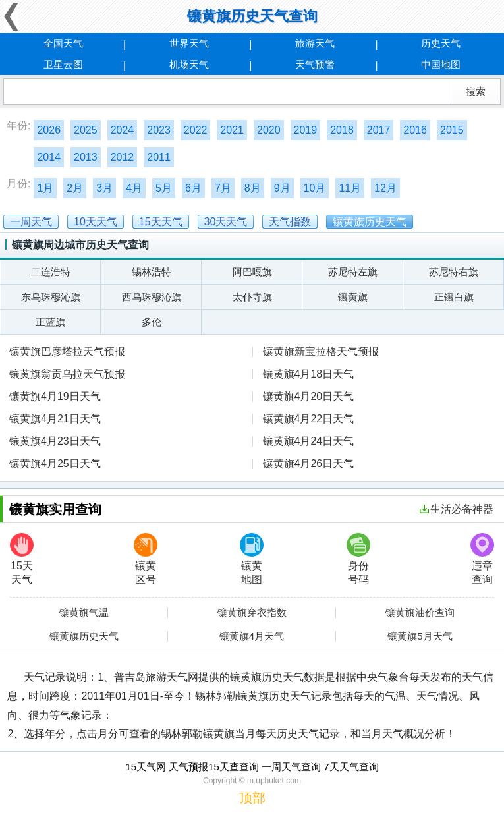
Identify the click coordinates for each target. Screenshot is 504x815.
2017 (379, 130)
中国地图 (441, 64)
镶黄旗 (353, 297)
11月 (350, 188)
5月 (164, 188)
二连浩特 (51, 272)
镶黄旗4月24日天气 (309, 441)
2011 (159, 157)
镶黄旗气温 (84, 613)
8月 (253, 188)
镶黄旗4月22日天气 (309, 419)
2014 (49, 157)
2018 (342, 130)
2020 (269, 130)
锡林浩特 (152, 272)
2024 (123, 130)
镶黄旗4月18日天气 (309, 374)
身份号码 (358, 559)
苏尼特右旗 (454, 272)
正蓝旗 (50, 322)
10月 (315, 188)
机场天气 (189, 64)
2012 (123, 157)
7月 (223, 188)
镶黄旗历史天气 (84, 636)
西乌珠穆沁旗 (152, 297)
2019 (306, 130)
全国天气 (63, 43)
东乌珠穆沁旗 (51, 297)
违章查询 (482, 559)
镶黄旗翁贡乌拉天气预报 (67, 374)
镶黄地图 (252, 559)
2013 (86, 157)
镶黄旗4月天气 (252, 636)
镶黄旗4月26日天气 (309, 464)
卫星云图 (63, 64)
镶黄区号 (146, 559)
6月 (193, 188)
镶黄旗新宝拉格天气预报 (321, 351)
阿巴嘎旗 (252, 272)
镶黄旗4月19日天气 (55, 396)
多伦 (152, 322)
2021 (232, 130)
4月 (134, 188)
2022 (196, 130)
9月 (282, 188)
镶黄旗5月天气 (420, 636)
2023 (159, 130)
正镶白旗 (454, 297)
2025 (86, 130)
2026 (49, 130)
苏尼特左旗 (353, 272)
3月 (104, 188)
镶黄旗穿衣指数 (252, 613)
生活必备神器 (457, 509)
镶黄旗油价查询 (420, 613)
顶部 (252, 798)
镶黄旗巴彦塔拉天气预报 (67, 351)
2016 (415, 130)
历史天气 (441, 43)
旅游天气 (315, 43)
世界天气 (189, 43)
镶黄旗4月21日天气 (55, 419)
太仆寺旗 (252, 297)
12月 (385, 188)
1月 (45, 188)
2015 (452, 130)
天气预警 (315, 64)
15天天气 (22, 559)
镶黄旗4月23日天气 (55, 441)
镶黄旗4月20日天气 (309, 396)
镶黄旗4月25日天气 (55, 464)
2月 (75, 188)
